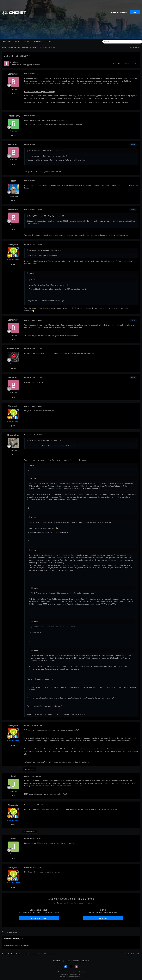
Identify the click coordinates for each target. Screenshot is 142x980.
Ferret (13, 181)
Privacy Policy (71, 972)
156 (13, 368)
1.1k (13, 200)
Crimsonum (13, 349)
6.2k (14, 264)
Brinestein (17, 62)
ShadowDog (13, 435)
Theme (60, 972)
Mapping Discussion (33, 65)
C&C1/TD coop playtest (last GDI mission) (40, 92)
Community (37, 42)
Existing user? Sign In (119, 12)
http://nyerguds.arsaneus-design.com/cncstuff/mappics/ (47, 532)
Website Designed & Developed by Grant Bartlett (71, 961)
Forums (49, 42)
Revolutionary (13, 116)
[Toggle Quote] (28, 151)
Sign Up (135, 12)
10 (13, 94)
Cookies (82, 972)
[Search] (114, 42)
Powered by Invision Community (71, 977)
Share (117, 63)
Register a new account (39, 918)
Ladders (26, 42)
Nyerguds (13, 244)
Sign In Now (103, 918)
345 (14, 135)
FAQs (17, 42)
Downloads (7, 42)
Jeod (13, 776)
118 (14, 796)
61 (13, 455)
